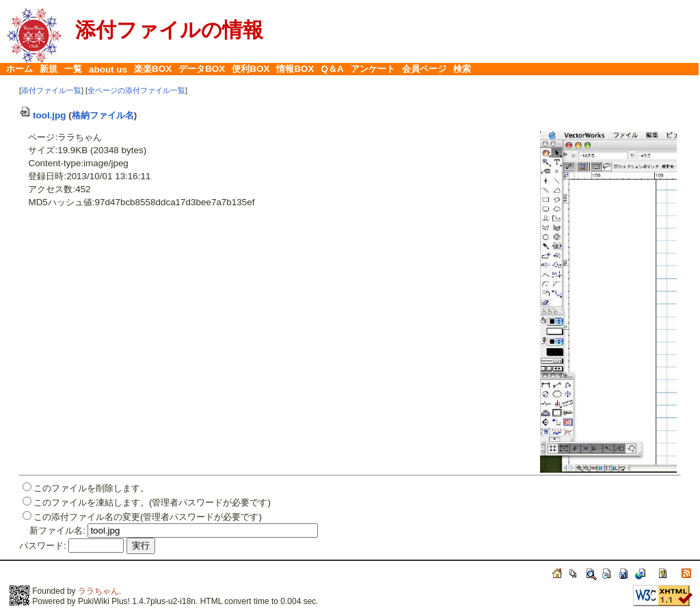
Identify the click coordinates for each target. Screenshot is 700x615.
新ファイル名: (57, 531)
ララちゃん (98, 591)
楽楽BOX (153, 69)
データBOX (202, 69)
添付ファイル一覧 (51, 90)
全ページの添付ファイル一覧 (136, 90)
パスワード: (43, 546)
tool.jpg (43, 115)
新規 (49, 69)
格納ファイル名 (103, 115)
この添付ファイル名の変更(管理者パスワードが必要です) (148, 517)
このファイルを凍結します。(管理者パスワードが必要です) (152, 502)
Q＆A (333, 69)
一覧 (73, 69)
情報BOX (295, 69)
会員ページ (424, 69)
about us (108, 69)
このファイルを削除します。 (91, 488)
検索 (462, 69)
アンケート (373, 69)
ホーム (19, 69)
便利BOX (251, 69)
